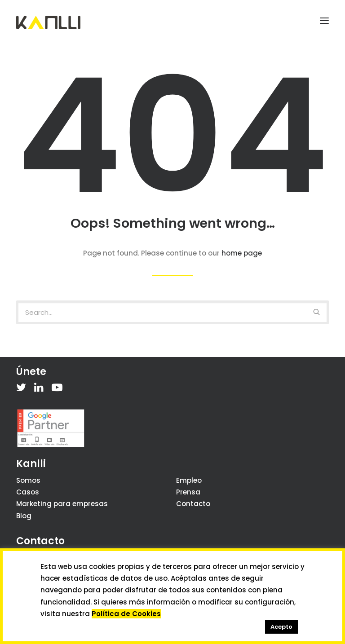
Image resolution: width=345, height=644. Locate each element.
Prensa (188, 492)
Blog (24, 516)
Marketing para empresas (62, 504)
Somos (28, 480)
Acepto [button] (281, 627)
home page (242, 253)
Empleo (189, 480)
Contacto (193, 504)
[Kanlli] (48, 22)
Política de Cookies (126, 614)
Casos (28, 492)
